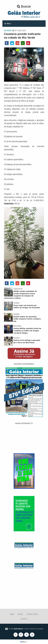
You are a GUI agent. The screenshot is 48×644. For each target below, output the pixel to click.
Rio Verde (8, 31)
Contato (24, 619)
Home (12, 614)
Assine (20, 614)
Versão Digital (32, 614)
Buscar (24, 6)
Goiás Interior (19, 629)
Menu (9, 24)
